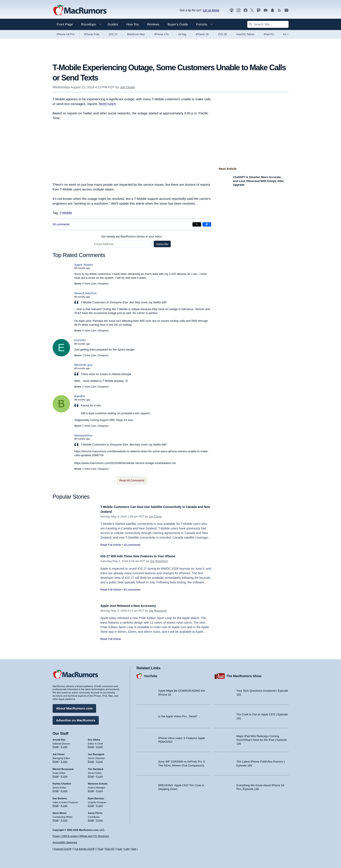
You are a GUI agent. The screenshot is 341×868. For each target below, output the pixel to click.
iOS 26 (222, 34)
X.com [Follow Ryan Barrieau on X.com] (99, 803)
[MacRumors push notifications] (272, 10)
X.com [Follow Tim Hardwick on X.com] (99, 774)
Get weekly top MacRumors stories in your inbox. (132, 236)
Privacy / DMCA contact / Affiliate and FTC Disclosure (81, 836)
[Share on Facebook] (207, 224)
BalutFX (80, 396)
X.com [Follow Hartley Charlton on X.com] (64, 789)
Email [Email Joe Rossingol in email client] (91, 759)
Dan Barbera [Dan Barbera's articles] (60, 796)
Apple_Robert (84, 265)
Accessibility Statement (65, 843)
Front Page (65, 24)
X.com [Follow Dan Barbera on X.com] (64, 803)
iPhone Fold (92, 34)
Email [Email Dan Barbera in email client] (56, 803)
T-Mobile (66, 213)
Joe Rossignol (159, 561)
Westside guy (84, 365)
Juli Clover (127, 87)
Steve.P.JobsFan (85, 293)
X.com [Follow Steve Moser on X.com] (64, 818)
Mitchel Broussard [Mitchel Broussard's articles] (63, 767)
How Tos (133, 24)
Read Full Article (111, 545)
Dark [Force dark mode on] (134, 849)
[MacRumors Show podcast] (232, 10)
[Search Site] (268, 24)
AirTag (182, 34)
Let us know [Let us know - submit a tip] (211, 10)
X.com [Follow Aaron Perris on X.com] (99, 818)
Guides (113, 24)
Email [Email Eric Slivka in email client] (91, 745)
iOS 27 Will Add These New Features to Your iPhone (146, 556)
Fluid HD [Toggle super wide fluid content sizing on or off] (109, 849)
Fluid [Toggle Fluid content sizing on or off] (100, 849)
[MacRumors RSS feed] (279, 10)
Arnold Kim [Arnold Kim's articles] (59, 738)
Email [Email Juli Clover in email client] (56, 759)
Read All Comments (132, 480)
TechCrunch (107, 104)
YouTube (151, 674)
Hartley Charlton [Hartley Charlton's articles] (62, 781)
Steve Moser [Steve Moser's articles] (60, 811)
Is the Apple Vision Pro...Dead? (178, 714)
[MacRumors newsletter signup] (286, 10)
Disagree (103, 284)
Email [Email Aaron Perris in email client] (91, 818)
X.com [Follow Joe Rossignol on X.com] (99, 759)
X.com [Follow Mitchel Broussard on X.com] (64, 774)
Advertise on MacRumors (76, 718)
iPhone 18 (202, 34)
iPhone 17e (162, 34)
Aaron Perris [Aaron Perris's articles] (95, 811)
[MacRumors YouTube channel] (266, 10)
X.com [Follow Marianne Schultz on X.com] (99, 789)
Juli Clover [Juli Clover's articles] (59, 752)
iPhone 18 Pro (66, 34)
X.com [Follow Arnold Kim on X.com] (64, 745)
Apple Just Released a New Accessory (134, 606)
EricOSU (80, 340)
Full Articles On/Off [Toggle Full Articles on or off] (84, 849)
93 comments (132, 590)
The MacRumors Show (244, 674)
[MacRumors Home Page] (80, 10)
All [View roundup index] (286, 34)
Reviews (153, 24)
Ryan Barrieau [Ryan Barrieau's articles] (96, 796)
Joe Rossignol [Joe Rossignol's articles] (96, 752)
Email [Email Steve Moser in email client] (56, 818)
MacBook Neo (136, 34)
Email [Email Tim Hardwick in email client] (91, 774)
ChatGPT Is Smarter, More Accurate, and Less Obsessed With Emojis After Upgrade (258, 181)
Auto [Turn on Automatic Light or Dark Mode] (120, 849)
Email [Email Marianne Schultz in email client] (91, 789)
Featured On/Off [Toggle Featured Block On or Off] (63, 849)
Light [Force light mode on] (127, 849)
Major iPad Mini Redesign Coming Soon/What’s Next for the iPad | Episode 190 (262, 738)
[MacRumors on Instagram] (239, 10)
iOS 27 (113, 34)
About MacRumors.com (74, 706)
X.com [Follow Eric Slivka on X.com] (99, 745)
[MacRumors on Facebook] (246, 10)
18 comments (132, 545)
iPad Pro (269, 34)
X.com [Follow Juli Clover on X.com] (64, 759)
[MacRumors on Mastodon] (259, 10)
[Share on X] (197, 224)
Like (94, 284)
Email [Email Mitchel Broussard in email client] (56, 774)
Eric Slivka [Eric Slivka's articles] (94, 738)
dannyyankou (84, 435)
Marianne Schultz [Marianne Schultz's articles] (98, 781)
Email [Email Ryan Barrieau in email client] (91, 803)
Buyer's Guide (178, 24)
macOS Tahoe (245, 34)
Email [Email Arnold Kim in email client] (56, 745)
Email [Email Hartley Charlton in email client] (56, 789)
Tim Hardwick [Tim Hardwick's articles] (96, 767)
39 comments (61, 224)
